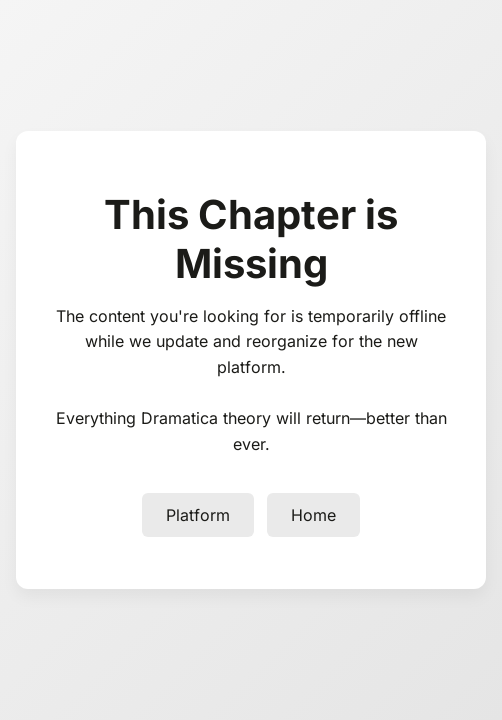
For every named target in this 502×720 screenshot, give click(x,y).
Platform (198, 515)
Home (313, 515)
